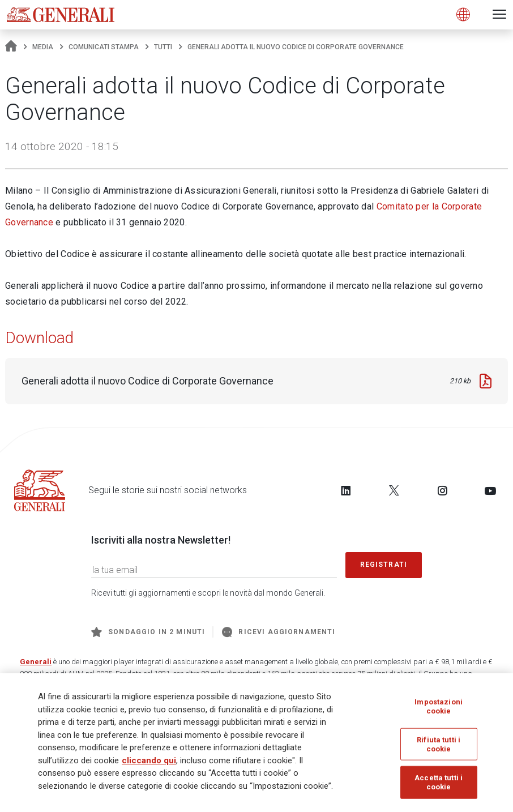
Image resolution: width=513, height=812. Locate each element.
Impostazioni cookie (439, 710)
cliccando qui (149, 764)
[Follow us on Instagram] (442, 490)
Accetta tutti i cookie (439, 786)
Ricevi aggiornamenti (279, 632)
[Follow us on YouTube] (490, 490)
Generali (36, 662)
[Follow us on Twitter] (394, 490)
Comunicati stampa (104, 47)
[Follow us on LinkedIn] (346, 490)
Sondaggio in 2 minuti (148, 632)
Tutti (163, 47)
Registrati (384, 565)
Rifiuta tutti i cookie (439, 748)
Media (43, 47)
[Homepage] (11, 47)
